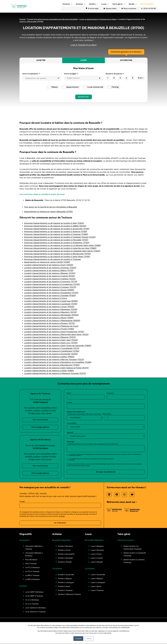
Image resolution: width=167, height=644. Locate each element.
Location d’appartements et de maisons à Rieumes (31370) (50, 339)
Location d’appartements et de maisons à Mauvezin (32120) (51, 314)
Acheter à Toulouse (65, 592)
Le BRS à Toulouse (32, 577)
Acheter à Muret (64, 588)
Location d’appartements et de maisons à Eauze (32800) (49, 292)
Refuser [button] (89, 638)
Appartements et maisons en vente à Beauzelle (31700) (48, 214)
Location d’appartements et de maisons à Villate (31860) (49, 372)
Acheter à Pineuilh (65, 564)
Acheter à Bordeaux (66, 548)
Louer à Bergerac (97, 548)
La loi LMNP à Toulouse (34, 598)
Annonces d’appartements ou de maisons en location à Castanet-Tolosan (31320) (60, 239)
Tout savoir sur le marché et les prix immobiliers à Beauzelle (51, 209)
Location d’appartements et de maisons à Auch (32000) (49, 267)
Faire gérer (118, 9)
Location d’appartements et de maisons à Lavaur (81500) (49, 308)
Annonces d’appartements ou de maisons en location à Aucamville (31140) (57, 231)
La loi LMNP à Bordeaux (34, 594)
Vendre (92, 9)
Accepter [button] (78, 638)
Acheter (66, 9)
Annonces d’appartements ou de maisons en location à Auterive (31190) (56, 233)
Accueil (22, 21)
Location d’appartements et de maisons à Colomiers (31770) (51, 283)
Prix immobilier (147, 9)
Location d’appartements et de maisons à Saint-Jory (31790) (51, 345)
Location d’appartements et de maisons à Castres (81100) (50, 278)
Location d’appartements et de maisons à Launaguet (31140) (51, 306)
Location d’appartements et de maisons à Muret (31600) (49, 320)
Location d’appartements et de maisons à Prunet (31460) (49, 331)
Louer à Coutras (97, 560)
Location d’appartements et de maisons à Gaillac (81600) (49, 359)
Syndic (132, 9)
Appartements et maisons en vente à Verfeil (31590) (47, 264)
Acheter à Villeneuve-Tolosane (69, 596)
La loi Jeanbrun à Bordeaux (36, 610)
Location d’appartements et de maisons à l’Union (46, 300)
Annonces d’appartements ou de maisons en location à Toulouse (52, 261)
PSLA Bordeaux (31, 561)
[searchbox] (42, 80)
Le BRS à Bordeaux (33, 581)
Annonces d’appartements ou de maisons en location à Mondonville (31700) (57, 256)
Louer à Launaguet (98, 584)
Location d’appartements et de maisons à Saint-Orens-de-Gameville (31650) (58, 347)
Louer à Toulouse (97, 592)
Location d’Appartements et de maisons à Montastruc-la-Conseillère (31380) (58, 364)
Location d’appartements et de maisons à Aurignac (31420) (50, 269)
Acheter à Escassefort (66, 556)
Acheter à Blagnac (65, 580)
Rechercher (84, 99)
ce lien (63, 518)
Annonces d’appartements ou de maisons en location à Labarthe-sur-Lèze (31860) (60, 250)
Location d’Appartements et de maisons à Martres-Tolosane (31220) (54, 361)
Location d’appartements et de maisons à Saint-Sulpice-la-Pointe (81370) (56, 370)
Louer (104, 9)
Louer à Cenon (96, 556)
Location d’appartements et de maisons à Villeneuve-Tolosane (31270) (55, 375)
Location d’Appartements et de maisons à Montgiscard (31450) (52, 367)
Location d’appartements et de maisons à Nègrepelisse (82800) (52, 322)
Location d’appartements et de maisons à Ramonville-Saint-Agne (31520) (56, 336)
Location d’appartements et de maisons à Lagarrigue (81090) (51, 303)
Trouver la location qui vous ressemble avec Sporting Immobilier (52, 21)
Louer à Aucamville (98, 576)
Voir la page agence (40, 429)
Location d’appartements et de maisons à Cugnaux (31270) (50, 289)
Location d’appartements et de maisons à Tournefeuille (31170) (52, 350)
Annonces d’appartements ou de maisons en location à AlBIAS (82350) (55, 228)
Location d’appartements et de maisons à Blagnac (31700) (50, 275)
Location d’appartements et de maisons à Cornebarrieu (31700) (52, 286)
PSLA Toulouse (31, 565)
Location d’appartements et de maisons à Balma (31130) (49, 272)
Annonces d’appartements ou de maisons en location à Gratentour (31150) (57, 244)
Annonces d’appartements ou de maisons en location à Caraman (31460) (56, 236)
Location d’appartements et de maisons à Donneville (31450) (51, 356)
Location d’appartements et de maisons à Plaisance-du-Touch (51, 328)
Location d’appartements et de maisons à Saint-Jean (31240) (51, 342)
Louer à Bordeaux (97, 552)
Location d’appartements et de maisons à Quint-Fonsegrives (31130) (54, 333)
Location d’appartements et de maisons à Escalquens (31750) (51, 295)
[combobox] (42, 80)
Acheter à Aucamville (66, 576)
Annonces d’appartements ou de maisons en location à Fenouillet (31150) (56, 242)
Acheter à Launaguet (66, 584)
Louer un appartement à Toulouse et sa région (98, 21)
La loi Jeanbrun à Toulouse (35, 613)
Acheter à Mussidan (65, 560)
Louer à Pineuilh (97, 564)
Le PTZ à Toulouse (32, 573)
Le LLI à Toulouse (32, 606)
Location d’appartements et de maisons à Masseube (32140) (51, 311)
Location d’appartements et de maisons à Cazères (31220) (50, 281)
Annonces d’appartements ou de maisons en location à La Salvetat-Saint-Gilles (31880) (63, 247)
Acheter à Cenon (64, 552)
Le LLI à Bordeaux (32, 602)
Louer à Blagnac (97, 580)
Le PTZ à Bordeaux (33, 569)
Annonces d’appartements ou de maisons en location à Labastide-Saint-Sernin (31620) (62, 253)
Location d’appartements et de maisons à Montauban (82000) (51, 317)
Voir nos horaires (40, 422)
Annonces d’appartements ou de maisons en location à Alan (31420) (54, 225)
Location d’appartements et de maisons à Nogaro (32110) (49, 325)
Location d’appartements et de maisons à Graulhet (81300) (50, 297)
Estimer (80, 9)
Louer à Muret (96, 588)
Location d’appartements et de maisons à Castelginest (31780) (52, 353)
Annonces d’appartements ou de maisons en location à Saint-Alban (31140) (57, 258)
